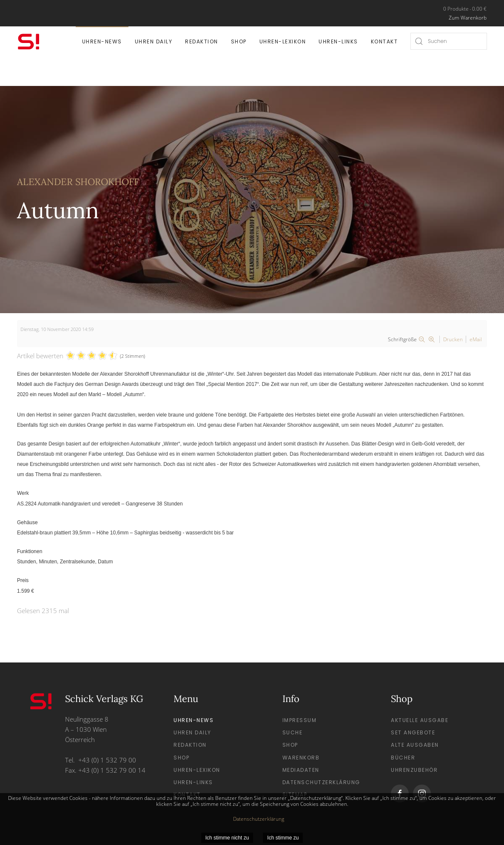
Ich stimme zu (283, 838)
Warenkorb (301, 758)
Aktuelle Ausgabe (420, 720)
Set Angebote (413, 732)
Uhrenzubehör (414, 770)
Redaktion (202, 41)
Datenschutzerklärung (321, 782)
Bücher (403, 758)
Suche (293, 732)
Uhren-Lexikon (283, 41)
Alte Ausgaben (415, 745)
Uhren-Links (338, 41)
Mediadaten (301, 770)
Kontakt (384, 41)
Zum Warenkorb (468, 18)
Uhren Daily (154, 41)
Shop (239, 41)
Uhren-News (102, 41)
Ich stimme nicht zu (227, 838)
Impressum (300, 720)
